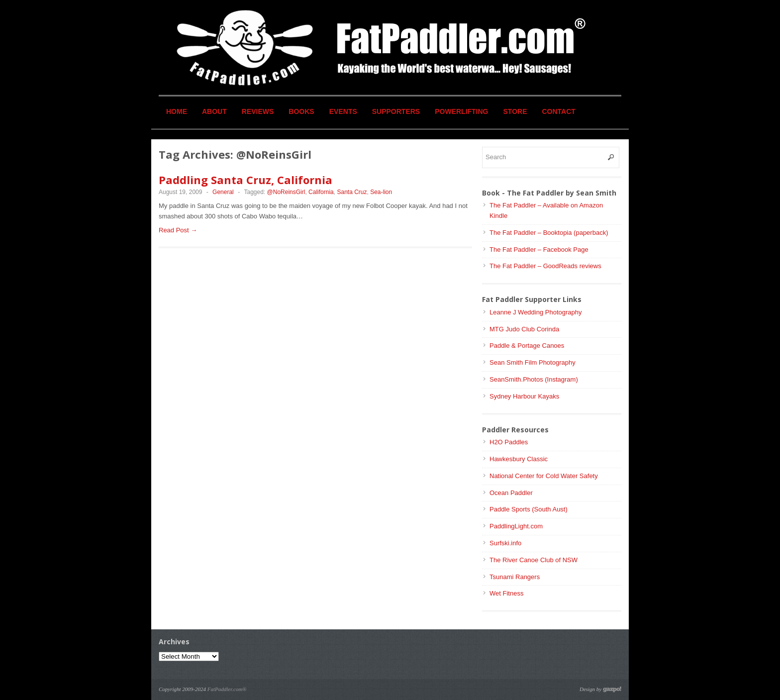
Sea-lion (381, 192)
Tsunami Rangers (515, 577)
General (223, 192)
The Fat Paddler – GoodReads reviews (545, 266)
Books (301, 111)
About (214, 111)
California (321, 192)
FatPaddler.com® (227, 689)
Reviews (258, 111)
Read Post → (178, 230)
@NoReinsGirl (286, 192)
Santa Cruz (352, 192)
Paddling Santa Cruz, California (245, 180)
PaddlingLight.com (516, 526)
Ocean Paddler (511, 493)
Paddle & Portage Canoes (527, 346)
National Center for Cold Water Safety (544, 476)
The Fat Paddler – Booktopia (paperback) (549, 233)
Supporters (396, 111)
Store (515, 111)
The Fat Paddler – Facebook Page (539, 250)
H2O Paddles (509, 442)
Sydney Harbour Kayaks (524, 396)
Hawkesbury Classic (519, 459)
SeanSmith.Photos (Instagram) (534, 379)
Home (177, 111)
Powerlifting (461, 111)
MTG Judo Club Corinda (524, 329)
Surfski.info (505, 543)
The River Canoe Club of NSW (534, 560)
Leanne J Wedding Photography (536, 312)
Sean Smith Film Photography (533, 362)
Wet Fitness (506, 593)
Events (343, 111)
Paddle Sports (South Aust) (529, 509)
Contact (559, 111)
